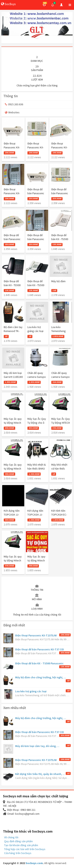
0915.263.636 (14, 104)
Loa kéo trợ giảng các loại (31, 691)
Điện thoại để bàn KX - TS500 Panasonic (39, 663)
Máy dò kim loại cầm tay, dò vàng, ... (37, 746)
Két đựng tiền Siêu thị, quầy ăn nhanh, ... (40, 774)
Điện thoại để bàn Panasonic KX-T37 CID (40, 649)
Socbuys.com (34, 863)
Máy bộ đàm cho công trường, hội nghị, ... (41, 677)
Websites (12, 112)
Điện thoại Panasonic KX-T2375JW (36, 635)
